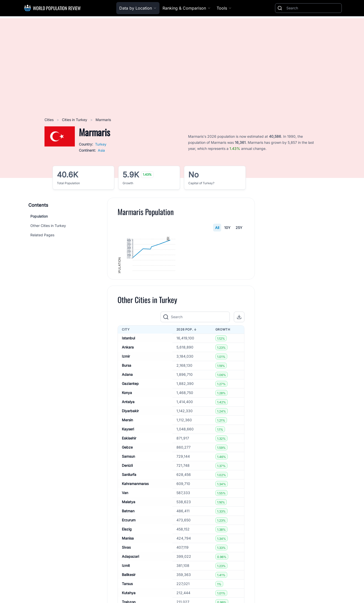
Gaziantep (130, 433)
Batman (128, 561)
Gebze (127, 497)
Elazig (127, 579)
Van (125, 542)
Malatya (129, 552)
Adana (127, 424)
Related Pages (42, 235)
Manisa (128, 588)
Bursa (127, 415)
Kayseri (128, 479)
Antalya (128, 451)
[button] (239, 367)
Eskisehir (129, 488)
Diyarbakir (130, 461)
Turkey (101, 144)
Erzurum (129, 570)
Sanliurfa (129, 524)
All (217, 228)
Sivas (126, 597)
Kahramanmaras (135, 533)
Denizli (127, 515)
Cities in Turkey (75, 120)
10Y (227, 228)
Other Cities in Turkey (48, 226)
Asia (101, 150)
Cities (50, 120)
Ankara (128, 397)
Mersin (127, 470)
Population (39, 216)
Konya (127, 442)
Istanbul (128, 388)
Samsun (128, 506)
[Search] (313, 8)
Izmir (126, 406)
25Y (239, 228)
